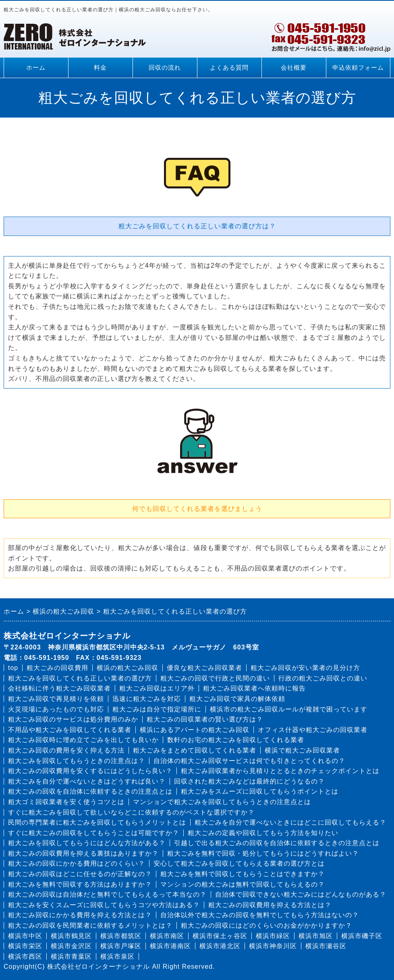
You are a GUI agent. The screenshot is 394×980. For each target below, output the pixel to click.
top (13, 668)
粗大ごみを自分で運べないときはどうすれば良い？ (87, 781)
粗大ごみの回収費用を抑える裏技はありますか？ (83, 853)
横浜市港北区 (220, 946)
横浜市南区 (167, 936)
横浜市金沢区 (71, 946)
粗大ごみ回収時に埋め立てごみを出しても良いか (83, 740)
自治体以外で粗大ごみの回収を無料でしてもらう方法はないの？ (260, 915)
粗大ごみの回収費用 (57, 668)
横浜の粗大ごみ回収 (128, 668)
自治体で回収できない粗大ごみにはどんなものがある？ (301, 894)
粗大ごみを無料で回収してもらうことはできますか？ (243, 874)
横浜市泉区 (117, 956)
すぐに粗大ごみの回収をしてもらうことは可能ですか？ (94, 833)
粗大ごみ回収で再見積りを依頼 (56, 699)
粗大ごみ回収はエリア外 (157, 688)
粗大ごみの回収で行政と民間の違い (215, 678)
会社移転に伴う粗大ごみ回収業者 (59, 688)
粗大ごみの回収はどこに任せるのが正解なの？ (80, 874)
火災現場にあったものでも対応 (56, 709)
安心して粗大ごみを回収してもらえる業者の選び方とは (239, 863)
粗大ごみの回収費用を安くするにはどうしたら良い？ (90, 771)
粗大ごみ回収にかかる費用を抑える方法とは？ (80, 915)
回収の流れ (165, 68)
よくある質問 (229, 68)
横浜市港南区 (170, 946)
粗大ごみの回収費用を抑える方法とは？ (270, 905)
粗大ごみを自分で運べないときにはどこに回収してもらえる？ (290, 822)
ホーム (36, 68)
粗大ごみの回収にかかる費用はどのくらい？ (77, 863)
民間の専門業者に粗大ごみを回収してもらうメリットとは (97, 822)
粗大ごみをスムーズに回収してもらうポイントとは (260, 791)
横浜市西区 (25, 956)
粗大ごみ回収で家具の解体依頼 (237, 699)
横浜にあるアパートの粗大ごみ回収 (195, 730)
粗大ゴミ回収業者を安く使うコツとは (66, 802)
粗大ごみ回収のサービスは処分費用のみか (73, 719)
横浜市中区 (25, 936)
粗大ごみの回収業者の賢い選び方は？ (205, 719)
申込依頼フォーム (358, 68)
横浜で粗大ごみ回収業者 (302, 750)
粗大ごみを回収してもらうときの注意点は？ (77, 761)
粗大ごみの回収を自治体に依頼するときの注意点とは (90, 791)
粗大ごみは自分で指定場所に (157, 709)
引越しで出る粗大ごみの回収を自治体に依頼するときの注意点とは (277, 843)
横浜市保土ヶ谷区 (220, 936)
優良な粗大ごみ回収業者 (204, 668)
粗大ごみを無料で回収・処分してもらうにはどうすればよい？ (263, 853)
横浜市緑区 (273, 936)
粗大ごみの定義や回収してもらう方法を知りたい (263, 833)
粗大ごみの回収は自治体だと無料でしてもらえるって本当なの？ (107, 894)
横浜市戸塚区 (121, 946)
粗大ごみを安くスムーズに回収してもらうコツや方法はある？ (104, 905)
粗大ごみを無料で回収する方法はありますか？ (80, 884)
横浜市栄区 (25, 946)
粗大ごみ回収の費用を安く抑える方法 (66, 750)
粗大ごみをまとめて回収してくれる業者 (195, 750)
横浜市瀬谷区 (326, 946)
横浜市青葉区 (71, 956)
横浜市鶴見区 (71, 936)
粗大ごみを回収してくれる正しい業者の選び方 (80, 678)
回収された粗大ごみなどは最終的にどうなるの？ (249, 781)
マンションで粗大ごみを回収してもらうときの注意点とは (222, 802)
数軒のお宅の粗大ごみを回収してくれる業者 (236, 740)
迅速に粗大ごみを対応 (147, 699)
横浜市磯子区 (362, 936)
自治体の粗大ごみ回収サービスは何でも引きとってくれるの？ (249, 761)
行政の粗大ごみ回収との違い (323, 678)
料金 (100, 68)
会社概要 (294, 68)
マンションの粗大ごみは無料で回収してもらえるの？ (243, 884)
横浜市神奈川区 (273, 946)
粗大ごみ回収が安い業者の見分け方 (305, 668)
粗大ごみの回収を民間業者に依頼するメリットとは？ (90, 925)
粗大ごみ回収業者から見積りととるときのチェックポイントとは (280, 771)
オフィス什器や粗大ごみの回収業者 (313, 730)
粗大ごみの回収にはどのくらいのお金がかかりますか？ (266, 925)
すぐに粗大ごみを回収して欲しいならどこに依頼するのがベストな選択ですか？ (131, 812)
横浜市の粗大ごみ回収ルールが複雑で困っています (289, 709)
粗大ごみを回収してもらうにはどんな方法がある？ (87, 843)
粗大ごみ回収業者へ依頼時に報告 (254, 688)
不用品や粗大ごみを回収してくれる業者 (70, 730)
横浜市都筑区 (121, 936)
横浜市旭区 (316, 936)
